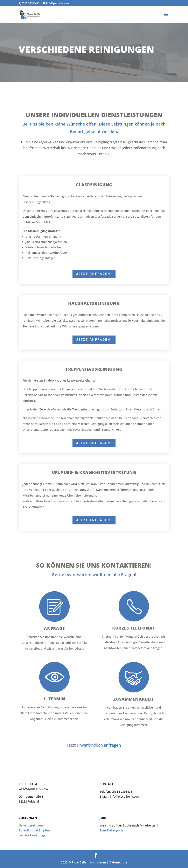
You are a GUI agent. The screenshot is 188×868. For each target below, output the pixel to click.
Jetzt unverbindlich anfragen (94, 745)
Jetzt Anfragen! (94, 274)
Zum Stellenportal (112, 830)
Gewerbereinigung (32, 825)
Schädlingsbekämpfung (35, 830)
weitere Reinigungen (33, 835)
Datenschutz (118, 862)
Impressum (98, 862)
